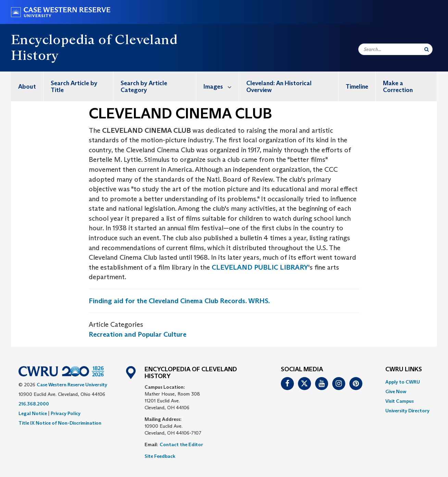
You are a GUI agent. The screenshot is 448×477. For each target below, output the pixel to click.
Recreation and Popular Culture (138, 334)
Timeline (357, 87)
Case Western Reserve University (72, 385)
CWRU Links (404, 370)
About (27, 87)
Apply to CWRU (403, 382)
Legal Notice (33, 413)
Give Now (396, 391)
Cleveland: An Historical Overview (279, 87)
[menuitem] (27, 86)
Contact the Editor (181, 444)
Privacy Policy (66, 413)
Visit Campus (400, 401)
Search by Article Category (144, 87)
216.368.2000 (34, 404)
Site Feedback (160, 456)
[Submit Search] (427, 49)
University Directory (407, 411)
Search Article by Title (74, 87)
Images (221, 86)
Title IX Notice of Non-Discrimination (60, 423)
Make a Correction (398, 87)
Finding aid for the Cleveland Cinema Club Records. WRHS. (179, 301)
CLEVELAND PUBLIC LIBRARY (260, 267)
